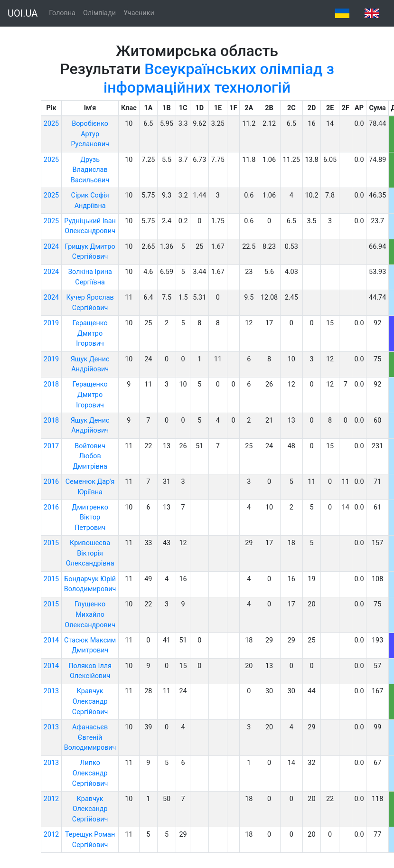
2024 (51, 247)
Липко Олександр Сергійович (90, 773)
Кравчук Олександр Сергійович (90, 701)
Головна (62, 13)
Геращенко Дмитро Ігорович (90, 333)
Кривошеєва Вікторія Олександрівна (90, 553)
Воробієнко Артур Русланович (90, 134)
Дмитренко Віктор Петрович (90, 518)
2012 (51, 799)
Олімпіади (99, 13)
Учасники (139, 13)
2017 (51, 446)
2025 (51, 124)
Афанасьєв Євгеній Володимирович (90, 737)
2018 (51, 384)
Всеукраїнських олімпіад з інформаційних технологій (219, 78)
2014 (51, 640)
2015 (51, 543)
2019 (51, 323)
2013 (51, 691)
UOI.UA (23, 13)
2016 (51, 482)
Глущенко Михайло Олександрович (90, 614)
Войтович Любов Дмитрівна (90, 456)
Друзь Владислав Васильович (90, 170)
